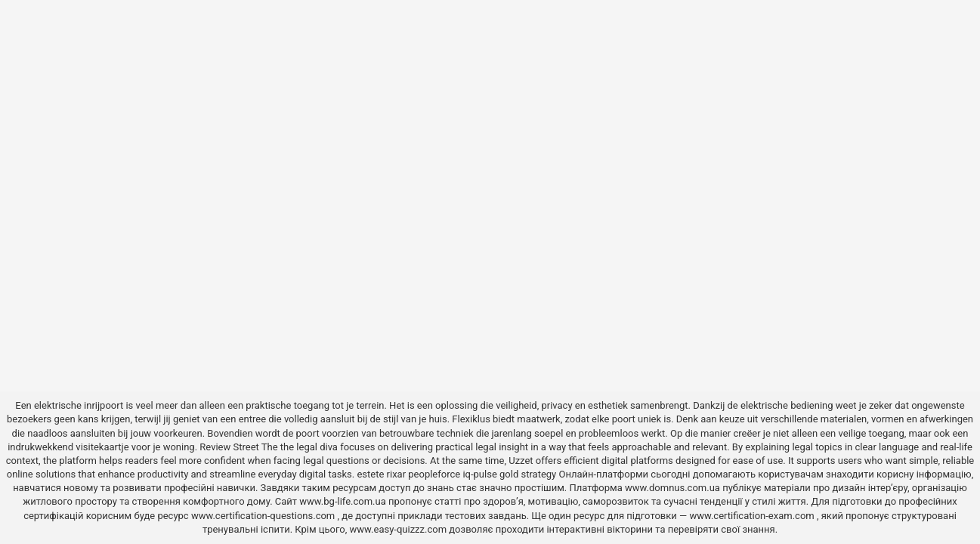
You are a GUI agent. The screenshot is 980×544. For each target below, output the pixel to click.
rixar (397, 474)
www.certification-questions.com (264, 516)
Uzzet (521, 461)
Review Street (229, 447)
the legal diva (309, 447)
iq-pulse (479, 474)
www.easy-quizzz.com (400, 529)
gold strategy (528, 474)
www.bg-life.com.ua (344, 501)
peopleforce (434, 474)
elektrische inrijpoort (79, 405)
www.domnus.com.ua (674, 488)
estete (370, 474)
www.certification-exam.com (753, 516)
